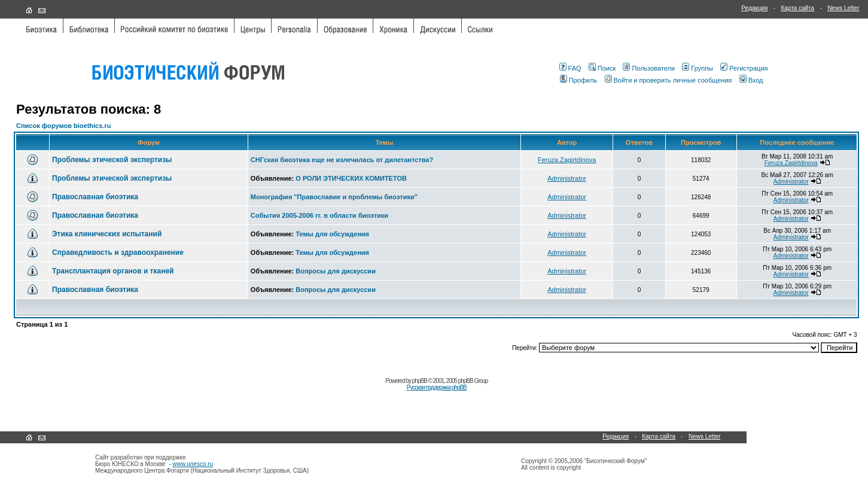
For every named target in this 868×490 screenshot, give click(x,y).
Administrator (567, 178)
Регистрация (744, 68)
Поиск (602, 68)
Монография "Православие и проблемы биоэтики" (334, 197)
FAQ (570, 68)
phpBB (420, 381)
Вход (751, 80)
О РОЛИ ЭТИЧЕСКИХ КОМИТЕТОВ (351, 178)
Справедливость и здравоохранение (118, 252)
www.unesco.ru (193, 464)
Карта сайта (797, 8)
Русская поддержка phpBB (437, 387)
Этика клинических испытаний (107, 234)
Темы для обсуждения (332, 234)
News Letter (843, 8)
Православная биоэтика (95, 197)
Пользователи (649, 68)
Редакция (754, 8)
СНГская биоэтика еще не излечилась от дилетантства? (342, 160)
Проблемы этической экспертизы (112, 160)
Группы (698, 68)
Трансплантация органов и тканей (113, 271)
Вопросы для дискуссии (336, 271)
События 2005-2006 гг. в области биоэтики (319, 215)
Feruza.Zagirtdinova (567, 160)
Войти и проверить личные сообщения (668, 80)
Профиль (579, 80)
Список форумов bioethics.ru (63, 126)
